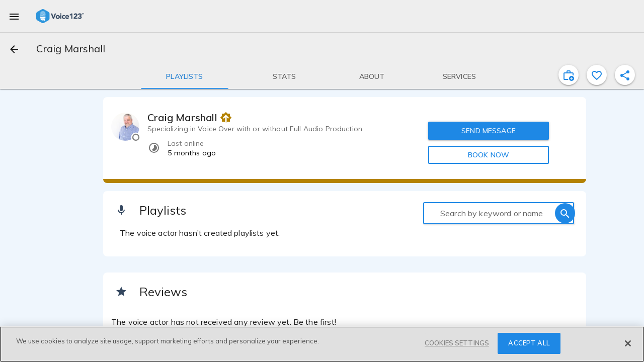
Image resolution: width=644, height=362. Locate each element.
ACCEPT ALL (529, 343)
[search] (565, 213)
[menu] (14, 16)
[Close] (628, 343)
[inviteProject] (569, 75)
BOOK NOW (489, 155)
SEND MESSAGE (489, 131)
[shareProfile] (625, 75)
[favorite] (597, 75)
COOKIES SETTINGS (457, 343)
